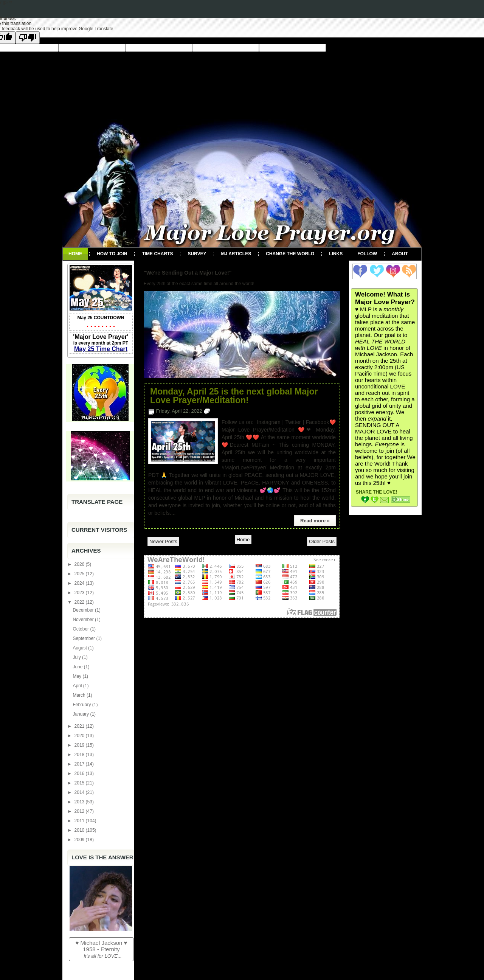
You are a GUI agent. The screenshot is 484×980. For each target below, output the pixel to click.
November (84, 620)
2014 (80, 792)
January (81, 714)
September (84, 638)
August (80, 648)
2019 (80, 745)
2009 (80, 840)
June (78, 667)
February (82, 705)
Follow (367, 254)
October (81, 629)
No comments (227, 411)
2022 (80, 602)
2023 (80, 593)
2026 (80, 564)
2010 (80, 830)
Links (336, 254)
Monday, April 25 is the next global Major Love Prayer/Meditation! (234, 396)
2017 (80, 764)
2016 (80, 773)
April (78, 686)
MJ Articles (236, 254)
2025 (80, 574)
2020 (80, 736)
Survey (197, 254)
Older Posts (322, 541)
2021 (80, 726)
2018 (80, 755)
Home (75, 254)
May (78, 676)
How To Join (112, 254)
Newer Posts (163, 541)
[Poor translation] (28, 38)
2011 (80, 821)
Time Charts (157, 254)
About (400, 254)
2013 (80, 802)
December (84, 610)
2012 (80, 811)
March (80, 695)
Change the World (290, 254)
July (77, 657)
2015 (80, 783)
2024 (80, 583)
